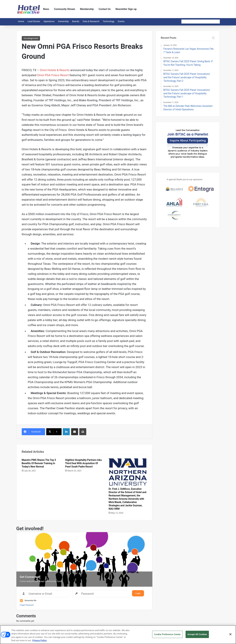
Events (121, 21)
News (46, 9)
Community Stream (65, 9)
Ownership (63, 21)
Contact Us (105, 9)
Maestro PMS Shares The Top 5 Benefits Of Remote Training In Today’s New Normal (39, 463)
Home (21, 21)
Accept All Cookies (197, 635)
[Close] (230, 635)
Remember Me (31, 601)
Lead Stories (34, 21)
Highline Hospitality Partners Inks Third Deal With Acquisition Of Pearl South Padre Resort (83, 463)
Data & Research (91, 21)
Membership (87, 9)
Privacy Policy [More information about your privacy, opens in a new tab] (39, 641)
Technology (109, 21)
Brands (76, 21)
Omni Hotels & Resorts (54, 70)
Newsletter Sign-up (126, 9)
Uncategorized (31, 38)
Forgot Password (27, 605)
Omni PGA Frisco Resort (53, 75)
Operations (49, 21)
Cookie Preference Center (167, 635)
